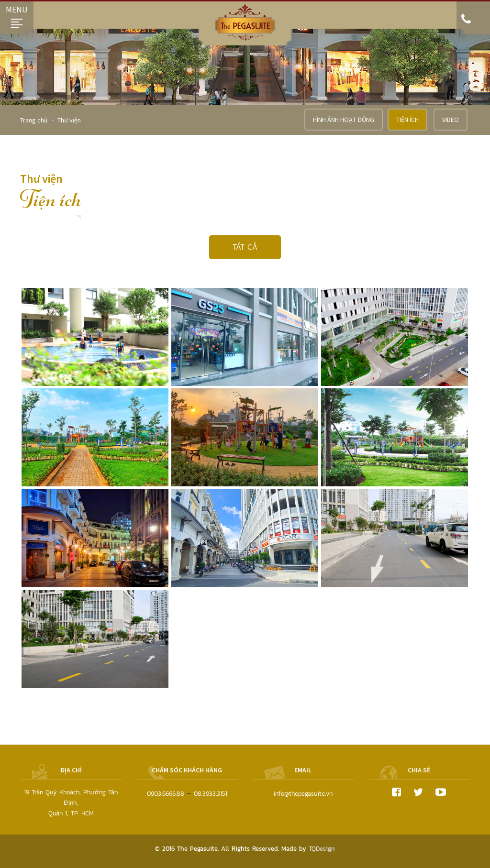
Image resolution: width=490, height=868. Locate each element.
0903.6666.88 (166, 794)
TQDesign (322, 849)
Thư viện (69, 120)
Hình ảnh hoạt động (344, 120)
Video (451, 120)
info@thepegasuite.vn (303, 794)
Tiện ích (407, 120)
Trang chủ (35, 120)
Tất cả (245, 247)
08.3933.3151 (211, 794)
